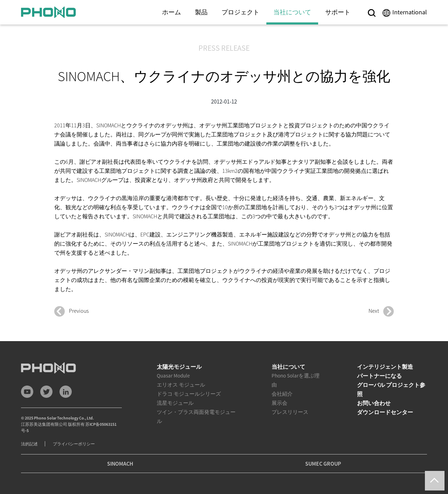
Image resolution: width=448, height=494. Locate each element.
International (410, 12)
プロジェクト (240, 12)
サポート (338, 12)
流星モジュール (175, 403)
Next (381, 311)
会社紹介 (282, 394)
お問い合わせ (374, 403)
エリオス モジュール (181, 385)
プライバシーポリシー (74, 444)
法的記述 (29, 444)
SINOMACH (120, 464)
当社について (292, 12)
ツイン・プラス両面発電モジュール (196, 417)
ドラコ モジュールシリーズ (189, 394)
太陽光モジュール (179, 367)
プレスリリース (290, 412)
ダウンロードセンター (385, 412)
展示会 (279, 403)
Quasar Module (173, 376)
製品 (201, 12)
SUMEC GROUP (323, 464)
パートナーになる (379, 376)
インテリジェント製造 (385, 367)
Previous (71, 311)
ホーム (171, 12)
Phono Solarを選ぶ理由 (296, 380)
